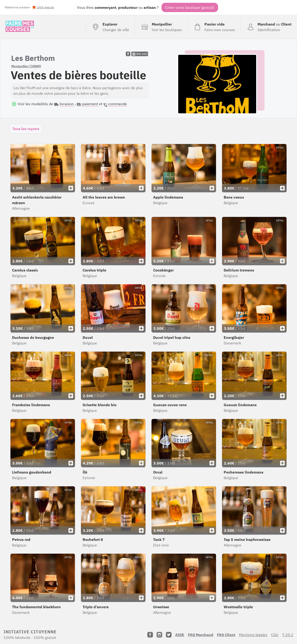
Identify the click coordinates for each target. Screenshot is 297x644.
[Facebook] (150, 635)
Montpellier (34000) (26, 66)
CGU (275, 635)
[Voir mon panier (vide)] (214, 27)
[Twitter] (169, 635)
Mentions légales (253, 635)
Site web (140, 54)
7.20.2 (288, 635)
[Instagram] (159, 635)
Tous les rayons (26, 129)
